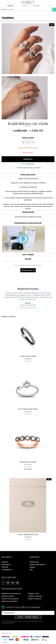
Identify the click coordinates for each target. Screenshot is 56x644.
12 (23, 142)
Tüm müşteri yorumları (28, 308)
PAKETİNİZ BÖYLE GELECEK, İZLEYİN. (28, 223)
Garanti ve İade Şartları (10, 599)
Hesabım (5, 562)
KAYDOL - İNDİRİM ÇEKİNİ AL (28, 617)
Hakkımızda (34, 562)
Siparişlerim (6, 565)
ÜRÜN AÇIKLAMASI (28, 175)
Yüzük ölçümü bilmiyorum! (28, 148)
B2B (31, 570)
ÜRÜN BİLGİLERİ (28, 212)
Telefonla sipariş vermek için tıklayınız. (29, 168)
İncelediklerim (7, 570)
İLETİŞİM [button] (28, 259)
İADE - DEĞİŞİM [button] (28, 255)
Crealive (5, 642)
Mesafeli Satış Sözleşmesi (11, 594)
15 (28, 142)
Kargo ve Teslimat (35, 599)
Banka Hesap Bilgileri (38, 565)
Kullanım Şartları (8, 596)
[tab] (28, 175)
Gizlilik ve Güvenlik (35, 596)
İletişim (32, 567)
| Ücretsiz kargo (28, 164)
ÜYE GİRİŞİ (36, 6)
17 (33, 142)
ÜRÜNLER (10, 6)
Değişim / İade (33, 594)
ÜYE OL (25, 6)
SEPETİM (49, 6)
